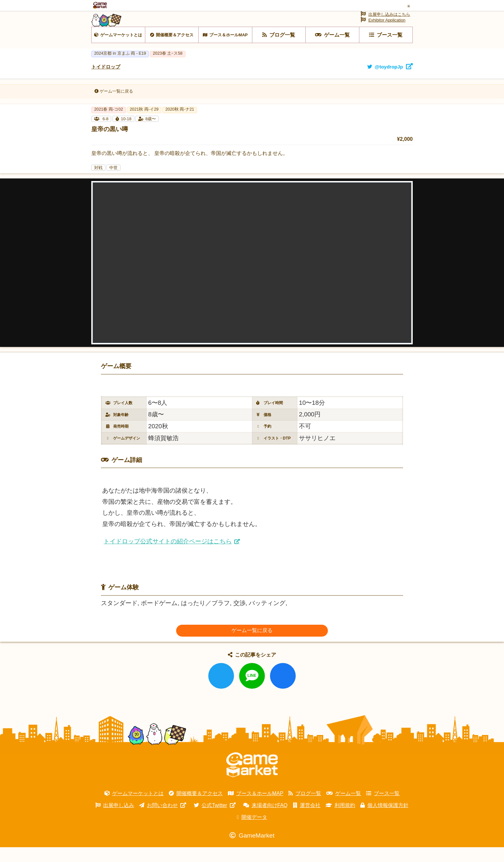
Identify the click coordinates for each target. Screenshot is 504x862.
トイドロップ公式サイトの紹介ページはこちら (168, 556)
